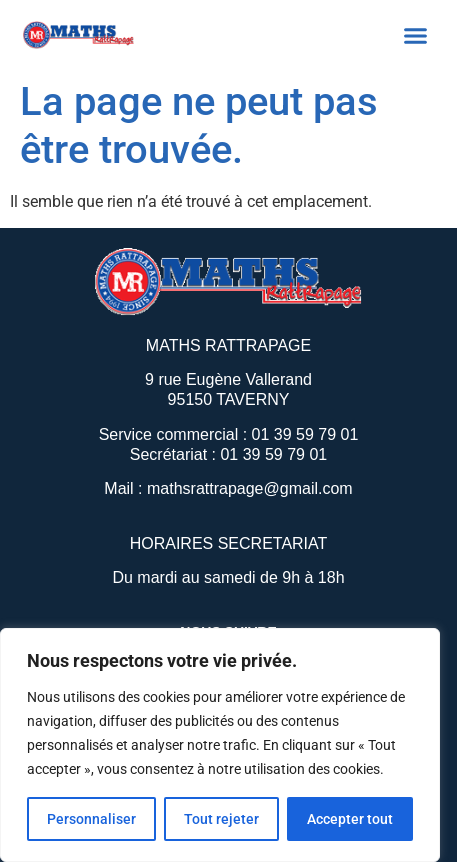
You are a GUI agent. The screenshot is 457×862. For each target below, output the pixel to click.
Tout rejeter (221, 819)
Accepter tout (350, 819)
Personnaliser (91, 819)
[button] (416, 35)
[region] (220, 745)
